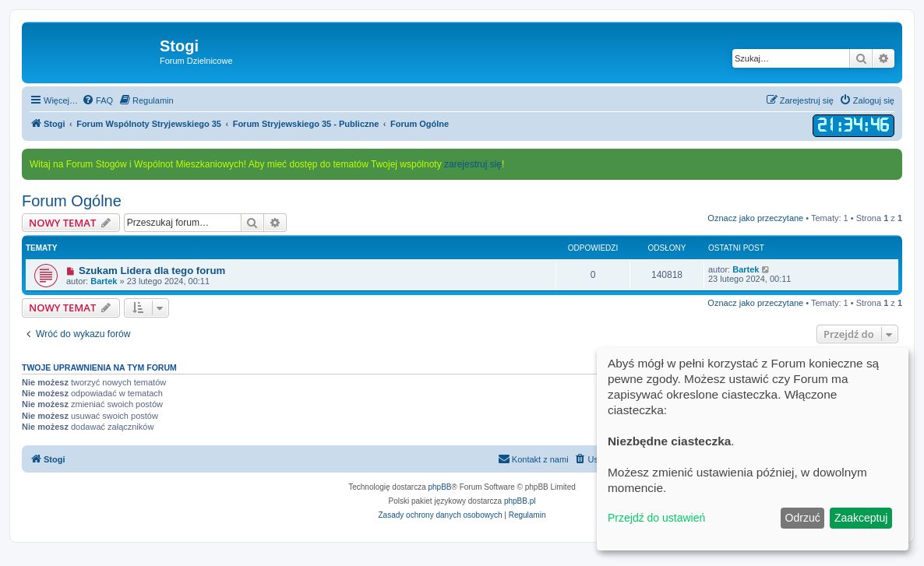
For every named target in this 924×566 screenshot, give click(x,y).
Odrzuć (803, 518)
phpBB (440, 487)
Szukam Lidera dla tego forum (152, 271)
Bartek (104, 281)
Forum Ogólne (72, 201)
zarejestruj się (473, 164)
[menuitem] (97, 100)
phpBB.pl (520, 501)
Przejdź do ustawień (656, 518)
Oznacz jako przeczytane (755, 218)
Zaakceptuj (861, 518)
